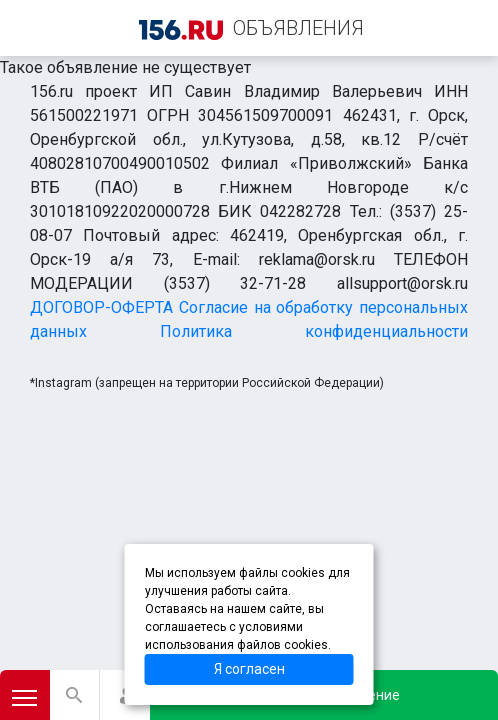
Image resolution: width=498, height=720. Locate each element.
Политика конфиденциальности (314, 331)
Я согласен (249, 669)
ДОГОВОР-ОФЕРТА (101, 307)
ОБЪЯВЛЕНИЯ (298, 28)
